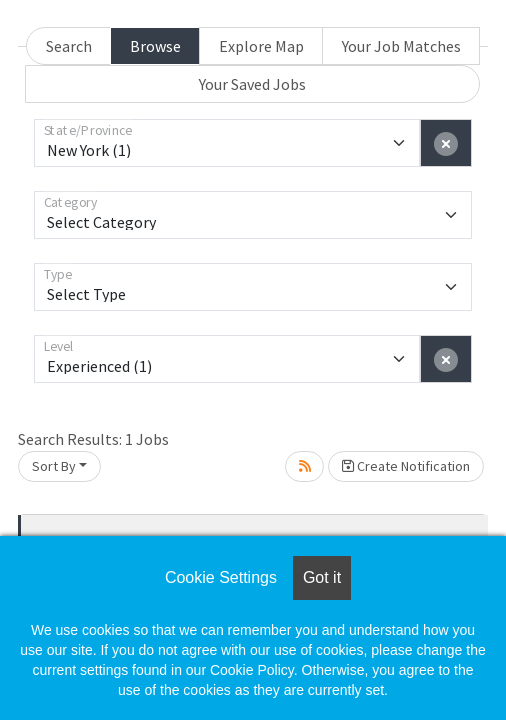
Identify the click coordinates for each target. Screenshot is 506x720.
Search (69, 46)
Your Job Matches (401, 46)
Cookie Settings (221, 577)
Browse (155, 46)
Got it (322, 577)
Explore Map (261, 46)
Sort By (54, 466)
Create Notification (406, 466)
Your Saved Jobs (252, 84)
